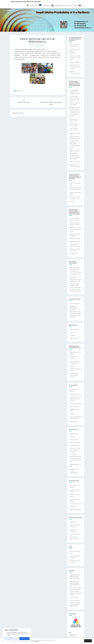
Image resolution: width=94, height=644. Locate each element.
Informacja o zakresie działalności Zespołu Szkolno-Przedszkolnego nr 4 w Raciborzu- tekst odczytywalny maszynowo (76, 287)
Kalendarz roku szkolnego (76, 403)
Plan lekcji (72, 414)
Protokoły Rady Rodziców (75, 504)
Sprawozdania (73, 507)
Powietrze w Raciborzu (75, 304)
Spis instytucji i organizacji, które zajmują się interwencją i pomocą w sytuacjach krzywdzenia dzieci (76, 458)
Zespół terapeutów (74, 434)
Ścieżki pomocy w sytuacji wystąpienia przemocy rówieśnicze (75, 399)
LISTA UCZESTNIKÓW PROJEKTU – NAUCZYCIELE (75, 51)
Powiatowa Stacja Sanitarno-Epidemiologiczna (74, 471)
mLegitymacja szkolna (75, 445)
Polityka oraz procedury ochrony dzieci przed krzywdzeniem (75, 450)
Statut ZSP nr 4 (73, 522)
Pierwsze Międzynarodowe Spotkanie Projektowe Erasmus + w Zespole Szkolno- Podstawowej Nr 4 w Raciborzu (76, 591)
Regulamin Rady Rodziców (76, 509)
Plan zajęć (72, 202)
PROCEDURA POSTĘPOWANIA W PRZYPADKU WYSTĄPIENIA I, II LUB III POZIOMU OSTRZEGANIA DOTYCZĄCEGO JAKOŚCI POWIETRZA (75, 312)
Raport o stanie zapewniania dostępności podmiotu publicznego (75, 279)
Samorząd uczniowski (75, 406)
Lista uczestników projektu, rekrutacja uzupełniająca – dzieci (74, 98)
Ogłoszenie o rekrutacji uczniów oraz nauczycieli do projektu (75, 67)
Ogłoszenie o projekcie (75, 62)
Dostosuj (7, 639)
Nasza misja (72, 332)
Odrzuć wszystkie (15, 639)
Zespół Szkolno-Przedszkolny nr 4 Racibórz (26, 2)
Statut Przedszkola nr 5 (75, 534)
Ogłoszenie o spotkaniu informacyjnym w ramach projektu (75, 58)
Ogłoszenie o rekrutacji (75, 239)
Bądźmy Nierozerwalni (75, 442)
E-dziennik (72, 437)
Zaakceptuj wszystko (24, 639)
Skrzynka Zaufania (74, 394)
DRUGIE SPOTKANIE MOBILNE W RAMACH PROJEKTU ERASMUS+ (75, 583)
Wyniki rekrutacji (73, 254)
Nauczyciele (72, 366)
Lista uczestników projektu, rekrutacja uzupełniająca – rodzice (75, 92)
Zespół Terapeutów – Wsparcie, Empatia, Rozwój (74, 375)
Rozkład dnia (73, 335)
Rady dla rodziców (74, 338)
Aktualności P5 (20, 91)
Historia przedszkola (74, 330)
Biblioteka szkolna (74, 421)
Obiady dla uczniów (74, 440)
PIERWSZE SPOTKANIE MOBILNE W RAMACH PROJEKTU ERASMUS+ (75, 577)
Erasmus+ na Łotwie (74, 598)
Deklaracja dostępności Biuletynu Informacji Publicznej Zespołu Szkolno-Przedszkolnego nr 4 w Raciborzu (75, 271)
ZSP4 (43, 45)
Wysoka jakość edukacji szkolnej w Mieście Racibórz (51, 102)
